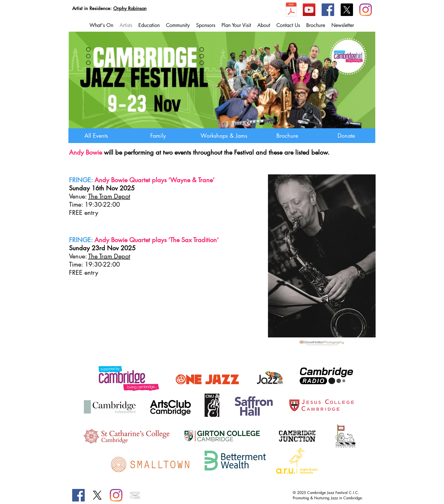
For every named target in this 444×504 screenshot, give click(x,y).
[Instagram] (366, 10)
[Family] (158, 136)
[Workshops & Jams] (224, 136)
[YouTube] (309, 10)
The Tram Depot (109, 196)
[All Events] (96, 136)
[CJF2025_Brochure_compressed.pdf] (291, 11)
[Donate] (346, 136)
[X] (347, 10)
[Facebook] (328, 10)
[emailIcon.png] (135, 495)
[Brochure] (287, 136)
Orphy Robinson (130, 8)
